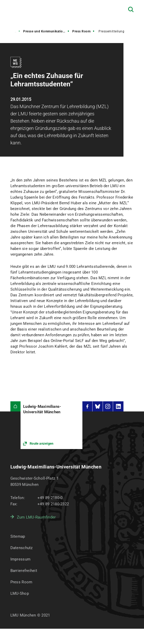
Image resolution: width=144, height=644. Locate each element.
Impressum (21, 559)
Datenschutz (22, 548)
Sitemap (18, 536)
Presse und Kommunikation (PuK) (47, 31)
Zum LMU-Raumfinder (36, 517)
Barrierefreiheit (24, 571)
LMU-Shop (20, 593)
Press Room (81, 31)
